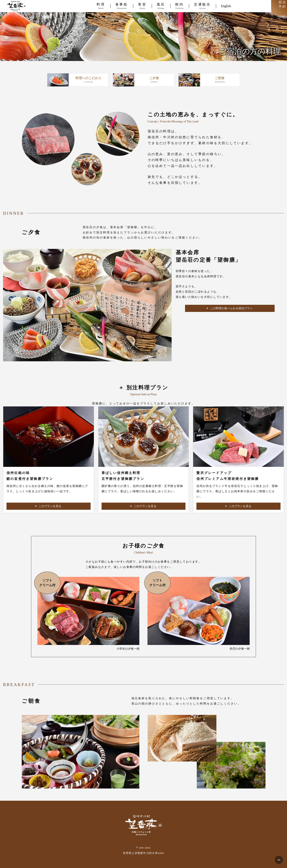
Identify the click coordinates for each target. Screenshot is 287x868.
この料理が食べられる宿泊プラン (230, 308)
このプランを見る (48, 506)
